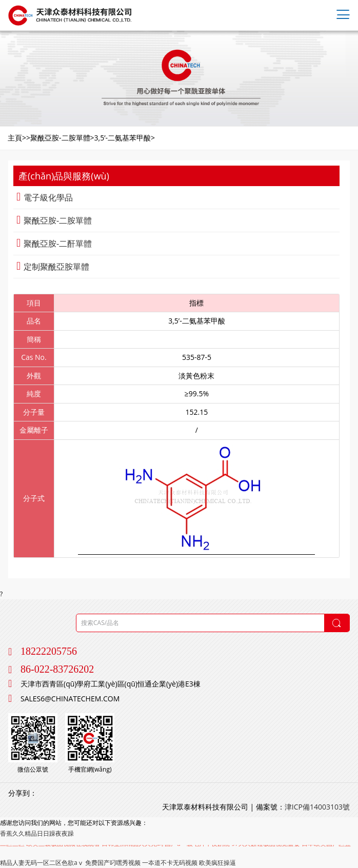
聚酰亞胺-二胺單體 (54, 220)
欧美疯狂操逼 (217, 863)
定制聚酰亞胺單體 (53, 267)
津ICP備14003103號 (317, 807)
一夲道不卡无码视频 (170, 863)
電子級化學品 (45, 197)
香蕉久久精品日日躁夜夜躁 (37, 833)
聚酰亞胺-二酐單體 (54, 244)
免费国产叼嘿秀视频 (113, 863)
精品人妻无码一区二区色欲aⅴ (42, 863)
